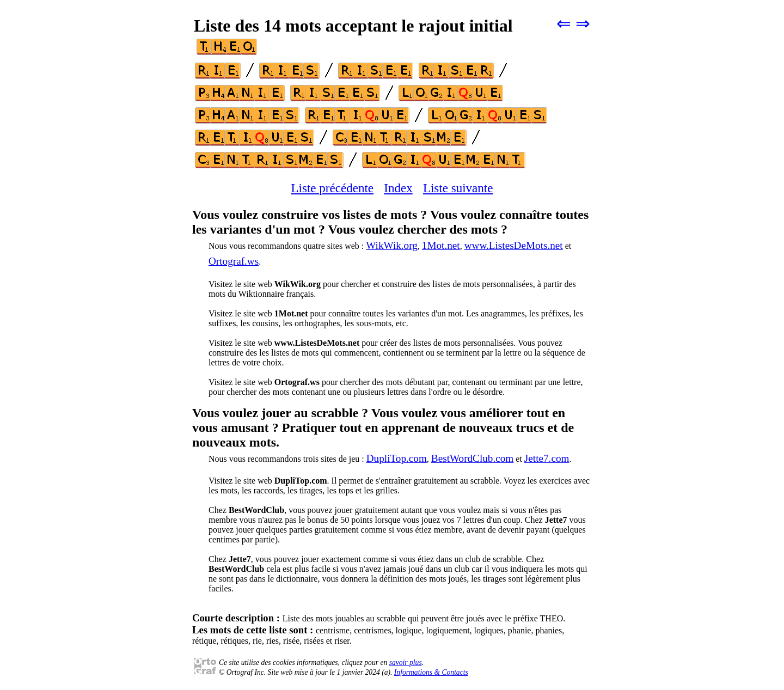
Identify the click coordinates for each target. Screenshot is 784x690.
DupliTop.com (397, 458)
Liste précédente (333, 188)
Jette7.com (547, 458)
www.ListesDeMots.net (514, 245)
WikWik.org (392, 245)
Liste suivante (458, 188)
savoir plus (406, 662)
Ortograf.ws (234, 261)
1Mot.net (441, 245)
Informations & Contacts (431, 672)
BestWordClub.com (472, 458)
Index (398, 188)
